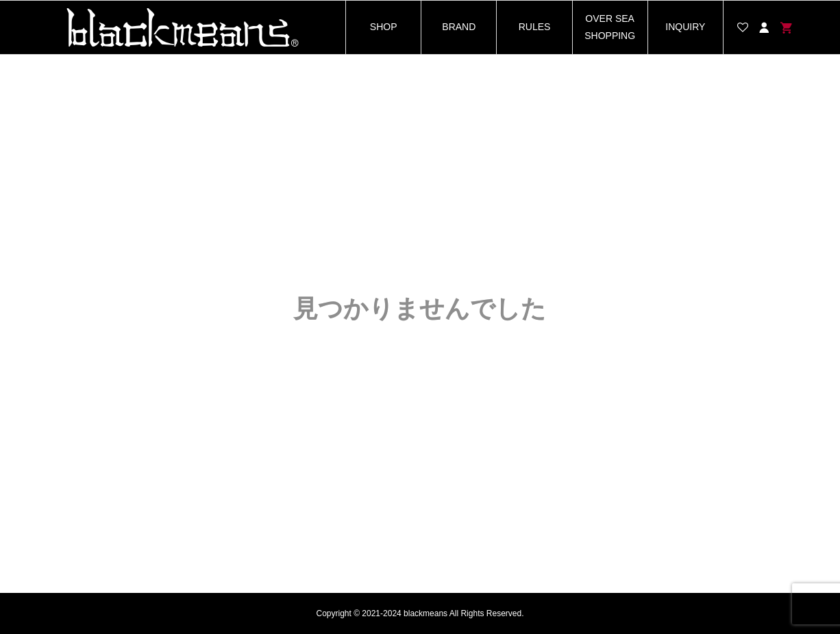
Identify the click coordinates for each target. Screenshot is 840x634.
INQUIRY (685, 27)
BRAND (459, 27)
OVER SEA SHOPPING (610, 27)
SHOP (384, 27)
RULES (535, 27)
